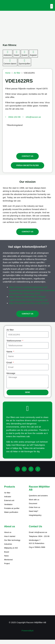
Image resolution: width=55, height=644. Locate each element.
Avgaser (33, 55)
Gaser (17, 55)
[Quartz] (25, 52)
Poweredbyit (27, 631)
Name (10, 352)
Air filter (17, 73)
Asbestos (8, 55)
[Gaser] (17, 52)
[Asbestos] (8, 52)
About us (10, 526)
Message (11, 373)
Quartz (25, 55)
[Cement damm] (10, 61)
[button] (52, 6)
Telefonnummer (14, 341)
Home (8, 73)
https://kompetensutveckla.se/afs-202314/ (29, 303)
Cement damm (10, 64)
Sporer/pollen (25, 64)
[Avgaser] (33, 52)
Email (10, 362)
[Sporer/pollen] (24, 61)
